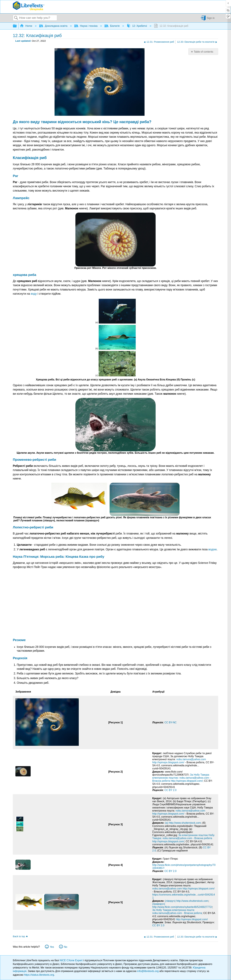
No (65, 947)
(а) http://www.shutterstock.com (183, 823)
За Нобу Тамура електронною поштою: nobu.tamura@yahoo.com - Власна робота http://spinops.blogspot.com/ (181, 778)
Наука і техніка (86, 26)
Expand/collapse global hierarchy (17, 26)
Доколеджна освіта (54, 26)
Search (16, 18)
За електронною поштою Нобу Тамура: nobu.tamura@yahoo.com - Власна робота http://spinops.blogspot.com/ (183, 838)
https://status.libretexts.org (39, 975)
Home (26, 26)
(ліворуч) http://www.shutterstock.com (187, 901)
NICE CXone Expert (71, 960)
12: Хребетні (137, 26)
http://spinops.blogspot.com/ (168, 762)
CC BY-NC (171, 722)
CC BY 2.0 (170, 790)
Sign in (211, 18)
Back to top (19, 936)
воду (34, 294)
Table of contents (203, 52)
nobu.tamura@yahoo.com (191, 759)
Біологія (112, 26)
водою (213, 549)
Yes (52, 947)
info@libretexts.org (148, 971)
